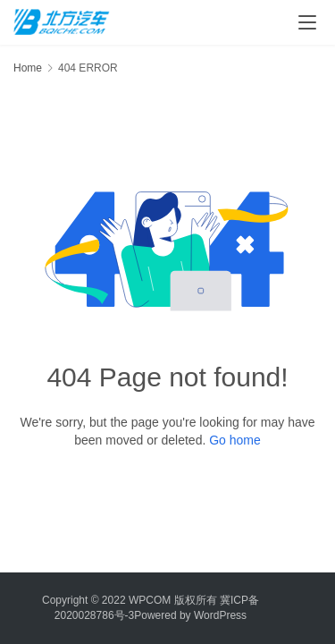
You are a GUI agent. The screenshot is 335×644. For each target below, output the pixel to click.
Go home (235, 440)
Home (28, 68)
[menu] (307, 22)
